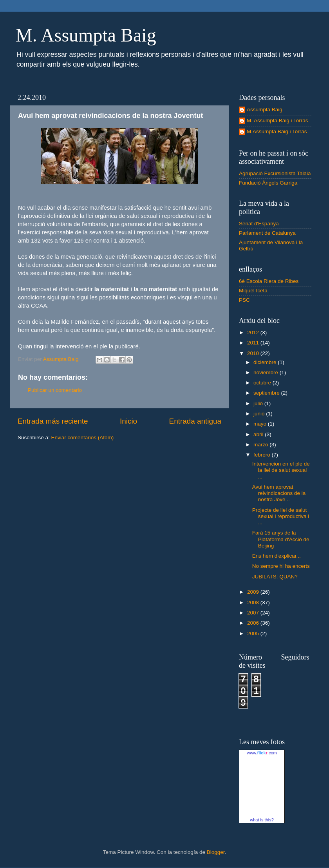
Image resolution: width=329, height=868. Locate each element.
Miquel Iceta (253, 291)
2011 (254, 343)
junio (260, 414)
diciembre (266, 362)
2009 (254, 592)
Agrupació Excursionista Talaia (275, 173)
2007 (254, 613)
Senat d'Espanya (259, 224)
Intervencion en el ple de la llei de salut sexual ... (281, 470)
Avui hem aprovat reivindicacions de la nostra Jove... (279, 493)
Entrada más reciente (53, 421)
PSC (244, 300)
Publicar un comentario (55, 390)
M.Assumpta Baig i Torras (277, 131)
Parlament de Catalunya (267, 233)
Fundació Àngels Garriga (268, 183)
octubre (263, 383)
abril (259, 434)
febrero (263, 455)
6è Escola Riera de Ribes (269, 281)
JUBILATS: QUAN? (275, 577)
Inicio (128, 421)
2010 (254, 353)
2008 (254, 603)
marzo (261, 445)
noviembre (267, 372)
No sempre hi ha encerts (281, 566)
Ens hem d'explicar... (277, 556)
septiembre (267, 393)
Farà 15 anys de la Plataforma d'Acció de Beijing (281, 539)
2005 (254, 633)
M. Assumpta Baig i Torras (277, 121)
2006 (254, 623)
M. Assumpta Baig (86, 35)
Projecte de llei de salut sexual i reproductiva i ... (281, 516)
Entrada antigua (195, 421)
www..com (262, 753)
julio (259, 403)
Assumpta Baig (265, 110)
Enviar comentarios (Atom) (83, 438)
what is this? (262, 820)
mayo (261, 424)
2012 (254, 333)
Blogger (216, 852)
